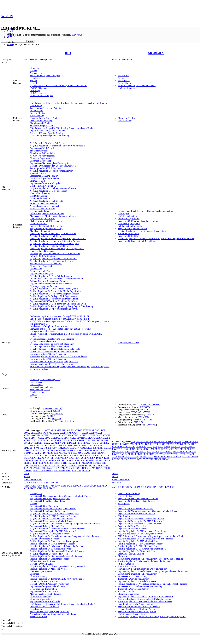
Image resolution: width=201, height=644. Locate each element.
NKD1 (143, 452)
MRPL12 (192, 449)
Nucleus (33, 70)
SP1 (86, 465)
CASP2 (56, 433)
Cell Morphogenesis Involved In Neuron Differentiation (55, 254)
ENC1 (81, 443)
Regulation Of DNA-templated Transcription (50, 163)
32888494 (53, 416)
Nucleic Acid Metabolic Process (44, 581)
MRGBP (184, 449)
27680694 (47, 408)
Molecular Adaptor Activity (42, 126)
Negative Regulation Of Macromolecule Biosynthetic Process (57, 529)
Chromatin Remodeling (40, 161)
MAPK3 (80, 450)
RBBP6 (28, 463)
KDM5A (84, 448)
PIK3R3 (94, 455)
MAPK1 (63, 450)
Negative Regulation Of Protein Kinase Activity (51, 171)
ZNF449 (166, 459)
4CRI (99, 486)
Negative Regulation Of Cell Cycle (46, 236)
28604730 (144, 410)
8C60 (172, 487)
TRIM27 (107, 468)
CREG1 (73, 440)
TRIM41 (144, 457)
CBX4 (99, 433)
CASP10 (48, 433)
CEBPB (106, 438)
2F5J (126, 487)
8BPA (167, 487)
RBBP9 (50, 463)
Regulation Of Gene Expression (44, 506)
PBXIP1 (155, 452)
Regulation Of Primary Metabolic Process (49, 526)
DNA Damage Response (129, 223)
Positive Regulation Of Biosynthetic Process (50, 559)
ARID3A (140, 442)
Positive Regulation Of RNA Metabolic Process (51, 549)
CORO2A (65, 440)
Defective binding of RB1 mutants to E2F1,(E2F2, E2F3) (56, 349)
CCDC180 (29, 435)
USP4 (63, 470)
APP (133, 442)
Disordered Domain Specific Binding (47, 133)
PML (27, 458)
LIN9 (49, 450)
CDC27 (107, 435)
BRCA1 (34, 433)
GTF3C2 (62, 445)
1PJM (63, 486)
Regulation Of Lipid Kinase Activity (46, 228)
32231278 (138, 422)
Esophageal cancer (38, 392)
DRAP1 (141, 444)
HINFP (167, 447)
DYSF (156, 444)
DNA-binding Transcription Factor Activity (137, 574)
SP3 (91, 465)
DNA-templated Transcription (43, 589)
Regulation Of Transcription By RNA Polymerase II (53, 166)
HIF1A (92, 445)
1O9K (57, 486)
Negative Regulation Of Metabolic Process (49, 554)
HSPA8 (36, 448)
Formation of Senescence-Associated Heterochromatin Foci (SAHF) (60, 329)
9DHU (52, 488)
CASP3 (63, 433)
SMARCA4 (35, 465)
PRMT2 (36, 460)
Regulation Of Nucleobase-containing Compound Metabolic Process (60, 496)
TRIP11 (36, 470)
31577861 (145, 412)
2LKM (137, 487)
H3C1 (161, 447)
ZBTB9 (133, 459)
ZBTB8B (125, 459)
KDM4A (75, 448)
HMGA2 (99, 445)
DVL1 (27, 443)
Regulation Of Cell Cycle (41, 274)
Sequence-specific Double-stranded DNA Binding (140, 586)
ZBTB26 (194, 457)
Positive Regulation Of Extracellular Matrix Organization (56, 291)
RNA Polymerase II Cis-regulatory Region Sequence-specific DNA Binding (152, 536)
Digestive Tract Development (43, 251)
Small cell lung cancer (40, 390)
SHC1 (105, 463)
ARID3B (78, 430)
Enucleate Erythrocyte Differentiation (47, 226)
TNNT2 (136, 457)
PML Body (35, 91)
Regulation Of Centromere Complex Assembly (51, 284)
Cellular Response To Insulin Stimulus (47, 213)
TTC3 (151, 457)
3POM (93, 486)
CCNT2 (99, 435)
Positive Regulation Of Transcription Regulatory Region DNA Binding (62, 306)
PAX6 (66, 455)
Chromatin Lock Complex (42, 96)
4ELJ (104, 486)
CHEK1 (43, 440)
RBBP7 (35, 463)
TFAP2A (63, 468)
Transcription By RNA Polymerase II (47, 168)
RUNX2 (87, 463)
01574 (27, 477)
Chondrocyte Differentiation (42, 153)
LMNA (55, 450)
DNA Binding (36, 106)
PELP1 (73, 455)
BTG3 (170, 442)
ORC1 (41, 455)
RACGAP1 (125, 454)
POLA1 (33, 458)
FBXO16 (186, 444)
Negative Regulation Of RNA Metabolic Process (52, 519)
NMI (149, 452)
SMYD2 (56, 465)
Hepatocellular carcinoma (41, 387)
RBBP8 (42, 463)
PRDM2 (97, 458)
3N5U (87, 486)
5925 (27, 473)
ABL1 (53, 430)
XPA (79, 470)
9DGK (33, 488)
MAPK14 (72, 450)
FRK (39, 445)
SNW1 (81, 465)
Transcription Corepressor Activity (45, 108)
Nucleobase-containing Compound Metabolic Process (54, 614)
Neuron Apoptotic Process (42, 271)
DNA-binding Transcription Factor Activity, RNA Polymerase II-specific (150, 559)
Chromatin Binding (126, 118)
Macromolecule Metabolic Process (45, 594)
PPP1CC (70, 458)
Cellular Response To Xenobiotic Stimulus (49, 281)
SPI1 (95, 465)
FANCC (94, 443)
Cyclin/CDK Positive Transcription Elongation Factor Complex (58, 85)
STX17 (27, 468)
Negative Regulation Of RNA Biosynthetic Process (53, 516)
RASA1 (85, 460)
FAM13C (170, 444)
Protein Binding (37, 111)
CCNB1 (54, 435)
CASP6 (70, 433)
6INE (156, 487)
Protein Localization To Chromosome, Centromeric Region (56, 279)
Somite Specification (127, 566)
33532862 (144, 417)
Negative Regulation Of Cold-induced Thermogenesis (54, 289)
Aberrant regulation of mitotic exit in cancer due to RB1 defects (58, 356)
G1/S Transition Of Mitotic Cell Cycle (47, 143)
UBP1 (164, 457)
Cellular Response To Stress (42, 561)
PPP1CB (62, 458)
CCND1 (68, 435)
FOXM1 (33, 445)
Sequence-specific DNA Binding (132, 576)
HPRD (10, 45)
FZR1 (45, 445)
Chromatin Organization (41, 158)
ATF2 (85, 430)
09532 (115, 477)
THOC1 (78, 468)
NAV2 (128, 452)
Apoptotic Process (38, 173)
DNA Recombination (127, 216)
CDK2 (41, 438)
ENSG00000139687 (33, 480)
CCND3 (84, 435)
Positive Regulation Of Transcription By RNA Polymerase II (57, 249)
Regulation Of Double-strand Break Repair (137, 241)
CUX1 (94, 440)
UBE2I (50, 470)
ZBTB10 (186, 457)
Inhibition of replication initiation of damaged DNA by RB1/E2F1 (59, 316)
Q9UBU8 (116, 483)
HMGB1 (28, 448)
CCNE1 (92, 435)
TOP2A (92, 468)
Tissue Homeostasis (39, 151)
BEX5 (164, 442)
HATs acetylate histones (128, 343)
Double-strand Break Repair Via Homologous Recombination (145, 211)
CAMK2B (186, 442)
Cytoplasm (35, 78)
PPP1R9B (88, 458)
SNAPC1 (64, 465)
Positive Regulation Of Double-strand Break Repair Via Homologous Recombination (156, 239)
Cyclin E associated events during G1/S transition (52, 339)
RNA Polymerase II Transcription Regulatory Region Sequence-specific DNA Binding (69, 103)
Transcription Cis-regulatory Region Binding (50, 611)
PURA (52, 460)
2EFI (121, 487)
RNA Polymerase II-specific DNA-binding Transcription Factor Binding (62, 128)
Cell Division (36, 269)
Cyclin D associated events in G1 (45, 341)
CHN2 (50, 440)
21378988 (145, 407)
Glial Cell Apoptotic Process (43, 218)
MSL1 (115, 452)
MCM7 (96, 450)
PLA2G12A (104, 455)
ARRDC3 (149, 442)
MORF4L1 (156, 53)
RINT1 (64, 463)
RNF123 (72, 463)
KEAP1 (100, 448)
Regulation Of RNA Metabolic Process (47, 511)
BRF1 (41, 433)
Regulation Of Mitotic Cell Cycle (45, 183)
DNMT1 (108, 440)
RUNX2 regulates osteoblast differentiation (49, 346)
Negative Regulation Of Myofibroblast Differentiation (54, 299)
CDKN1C (91, 438)
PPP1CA (54, 458)
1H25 (45, 486)
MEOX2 (155, 449)
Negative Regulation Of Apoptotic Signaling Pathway (54, 309)
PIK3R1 (86, 455)
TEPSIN (169, 454)
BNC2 (27, 433)
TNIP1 (121, 457)
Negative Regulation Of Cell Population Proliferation (54, 188)
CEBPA (99, 438)
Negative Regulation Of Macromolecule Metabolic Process (56, 546)
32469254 (145, 405)
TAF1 (44, 468)
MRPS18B (73, 453)
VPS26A (177, 457)
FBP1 (101, 443)
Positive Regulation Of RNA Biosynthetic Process (52, 544)
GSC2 (149, 447)
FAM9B (178, 444)
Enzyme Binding (37, 113)
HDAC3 (84, 445)
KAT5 (68, 448)
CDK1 (27, 438)
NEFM (35, 455)
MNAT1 (35, 453)
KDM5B (92, 448)
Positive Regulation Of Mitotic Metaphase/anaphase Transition (58, 239)
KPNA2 (191, 447)
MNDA (43, 453)
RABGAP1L (61, 460)
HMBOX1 (175, 447)
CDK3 (48, 438)
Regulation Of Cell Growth (42, 148)
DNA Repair (123, 213)
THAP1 (191, 454)
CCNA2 (46, 435)
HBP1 (69, 445)
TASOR (50, 468)
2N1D (143, 487)
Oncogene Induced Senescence (44, 331)
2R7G (81, 486)
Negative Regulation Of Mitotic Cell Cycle (49, 246)
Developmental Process (40, 211)
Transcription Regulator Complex (45, 75)
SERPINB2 (96, 463)
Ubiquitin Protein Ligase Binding (45, 118)
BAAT (91, 430)
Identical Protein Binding (41, 121)
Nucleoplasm (36, 73)
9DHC (39, 488)
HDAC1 (76, 445)
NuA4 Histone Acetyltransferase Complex (137, 85)
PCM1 (163, 452)
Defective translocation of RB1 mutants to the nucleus (54, 351)
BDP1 (104, 430)
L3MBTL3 (117, 449)
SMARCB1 (46, 465)
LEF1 (37, 450)
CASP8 (85, 433)
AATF (47, 430)
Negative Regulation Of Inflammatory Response (51, 261)
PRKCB (105, 458)
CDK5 (60, 438)
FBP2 (107, 443)
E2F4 (59, 443)
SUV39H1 (36, 468)
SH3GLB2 (154, 454)
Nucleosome (123, 75)
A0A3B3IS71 (44, 483)
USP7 (69, 470)
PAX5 (60, 455)
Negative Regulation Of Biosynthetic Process (50, 534)
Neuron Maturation (38, 223)
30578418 (146, 420)
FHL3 (194, 444)
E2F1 (42, 443)
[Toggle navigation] (2, 25)
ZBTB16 (86, 470)
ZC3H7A (141, 459)
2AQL (115, 487)
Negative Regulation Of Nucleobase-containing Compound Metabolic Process (65, 524)
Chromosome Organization (42, 266)
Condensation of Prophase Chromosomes (48, 326)
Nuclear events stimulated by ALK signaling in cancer (54, 361)
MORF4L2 (62, 453)
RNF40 (79, 463)
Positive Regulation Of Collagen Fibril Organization (53, 296)
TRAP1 (99, 468)
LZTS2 (139, 449)
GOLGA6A (141, 447)
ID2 (42, 448)
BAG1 (98, 430)
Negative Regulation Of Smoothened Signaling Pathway (55, 241)
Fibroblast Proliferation (128, 234)
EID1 (70, 443)
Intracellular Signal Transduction (45, 606)
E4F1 (64, 443)
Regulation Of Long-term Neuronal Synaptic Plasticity (142, 569)
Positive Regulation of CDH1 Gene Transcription (52, 364)
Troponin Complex (126, 591)
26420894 (57, 411)
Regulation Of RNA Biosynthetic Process (48, 501)
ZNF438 (158, 459)
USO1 (170, 457)
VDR (74, 470)
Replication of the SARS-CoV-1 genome (48, 354)
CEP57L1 (117, 444)
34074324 (58, 413)
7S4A (161, 487)
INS (46, 448)
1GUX (39, 486)
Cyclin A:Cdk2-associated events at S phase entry (52, 344)
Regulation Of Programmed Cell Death (47, 586)
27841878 (137, 420)
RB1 (68, 53)
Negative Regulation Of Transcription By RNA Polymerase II (57, 146)
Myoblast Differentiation (41, 231)
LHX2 (125, 449)
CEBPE (36, 440)
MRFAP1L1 (174, 449)
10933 (115, 473)
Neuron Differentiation (40, 198)
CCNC (61, 435)
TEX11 (176, 454)
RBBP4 (99, 460)
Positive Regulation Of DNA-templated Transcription (142, 231)
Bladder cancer (37, 397)
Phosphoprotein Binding (41, 123)
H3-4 (155, 447)
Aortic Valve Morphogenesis (43, 156)
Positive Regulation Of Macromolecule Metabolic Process (56, 556)
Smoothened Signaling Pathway (44, 176)
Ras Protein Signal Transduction (44, 178)
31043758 (57, 408)
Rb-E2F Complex (38, 93)
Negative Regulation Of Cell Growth (46, 201)
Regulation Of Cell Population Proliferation (49, 584)
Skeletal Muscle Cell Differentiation (46, 221)
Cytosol (33, 83)
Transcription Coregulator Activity (133, 579)
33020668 (155, 405)
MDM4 (28, 453)
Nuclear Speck (124, 83)
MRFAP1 (164, 449)
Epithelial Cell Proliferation (42, 256)
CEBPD (28, 440)
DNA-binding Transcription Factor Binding (49, 136)
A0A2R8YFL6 (31, 483)
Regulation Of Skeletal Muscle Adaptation (137, 611)
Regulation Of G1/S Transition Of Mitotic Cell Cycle (54, 301)
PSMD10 (44, 460)
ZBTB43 (116, 459)
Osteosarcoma (36, 385)
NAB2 (121, 452)
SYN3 (162, 454)
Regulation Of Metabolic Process (45, 539)
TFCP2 (183, 454)
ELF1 (75, 443)
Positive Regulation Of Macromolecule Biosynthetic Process (57, 551)
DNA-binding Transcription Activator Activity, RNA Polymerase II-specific (152, 616)
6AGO (150, 487)
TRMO (43, 470)
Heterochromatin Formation (42, 208)
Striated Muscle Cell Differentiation (46, 264)
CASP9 (92, 433)
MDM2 (103, 450)
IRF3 (50, 448)
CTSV (87, 440)
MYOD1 (88, 453)
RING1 (57, 463)
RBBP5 (106, 460)
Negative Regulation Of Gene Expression (48, 191)
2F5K (131, 487)
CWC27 (125, 444)
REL (146, 454)
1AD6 (27, 486)
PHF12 (169, 452)
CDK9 (73, 438)
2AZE (69, 486)
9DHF (46, 488)
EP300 (87, 443)
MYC (80, 453)
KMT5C (108, 448)
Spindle (33, 80)
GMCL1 (122, 447)
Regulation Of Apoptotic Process (132, 228)
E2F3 (53, 443)
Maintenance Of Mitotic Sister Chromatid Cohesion (53, 216)
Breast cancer (36, 382)
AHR (59, 430)
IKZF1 (184, 447)
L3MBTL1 (29, 450)
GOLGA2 (131, 447)
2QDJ (75, 486)
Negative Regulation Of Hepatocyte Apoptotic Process (54, 294)
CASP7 (78, 433)
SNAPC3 (73, 465)
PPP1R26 (79, 458)
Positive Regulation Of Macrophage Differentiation (53, 234)
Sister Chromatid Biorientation (44, 203)
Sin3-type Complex (126, 88)
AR (72, 430)
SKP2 (27, 465)
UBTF (57, 470)
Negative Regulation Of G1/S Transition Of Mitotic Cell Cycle (58, 304)
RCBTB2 (139, 454)
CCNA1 (38, 435)
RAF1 (78, 460)
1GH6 (33, 486)
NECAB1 (135, 452)
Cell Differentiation (39, 196)
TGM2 (71, 468)
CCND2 (76, 435)
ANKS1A (66, 430)
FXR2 (115, 447)
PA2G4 (48, 455)
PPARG (40, 458)
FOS (26, 445)
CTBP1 (81, 440)
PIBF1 (176, 452)
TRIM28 (28, 470)
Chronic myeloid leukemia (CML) (45, 380)
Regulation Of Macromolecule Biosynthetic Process (53, 509)
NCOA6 (102, 453)
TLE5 (115, 457)
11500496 (77, 35)
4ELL (27, 488)
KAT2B (61, 448)
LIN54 (43, 450)
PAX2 (55, 455)
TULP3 (157, 457)
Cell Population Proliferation (43, 186)
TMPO (85, 468)
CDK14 (34, 438)
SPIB (100, 465)
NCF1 (95, 453)
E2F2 (48, 443)
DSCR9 (149, 444)
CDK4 (54, 438)
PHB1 (79, 455)
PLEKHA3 (191, 452)
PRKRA (28, 460)
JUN (55, 448)
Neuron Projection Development (44, 206)
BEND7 (157, 442)
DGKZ (100, 440)
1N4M (51, 486)
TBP (57, 468)
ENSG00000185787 (121, 480)
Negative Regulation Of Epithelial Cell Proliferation (53, 259)
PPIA (47, 458)
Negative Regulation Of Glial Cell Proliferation (51, 276)
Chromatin (35, 68)
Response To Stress (38, 616)
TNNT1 (128, 457)
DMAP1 (133, 444)
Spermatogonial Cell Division (131, 554)
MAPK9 (88, 450)
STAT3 (106, 465)
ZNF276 (149, 459)
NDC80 (28, 455)
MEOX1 (147, 449)
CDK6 (67, 438)
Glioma (33, 395)
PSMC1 (116, 454)
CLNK (57, 440)
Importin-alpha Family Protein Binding (47, 131)
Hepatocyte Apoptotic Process (43, 286)
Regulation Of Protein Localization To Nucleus (139, 606)
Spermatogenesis (37, 181)
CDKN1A (81, 438)
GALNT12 (53, 445)
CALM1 (177, 442)
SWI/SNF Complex (39, 88)
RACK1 (71, 460)
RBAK (92, 460)
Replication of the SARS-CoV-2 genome (48, 359)
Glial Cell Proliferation (40, 193)
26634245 (69, 421)
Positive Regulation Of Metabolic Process (49, 569)
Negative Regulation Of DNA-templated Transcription (54, 244)
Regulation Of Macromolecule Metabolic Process (52, 521)
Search (10, 31)
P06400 (54, 483)
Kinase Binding (37, 116)
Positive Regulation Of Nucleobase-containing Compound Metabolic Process (64, 536)
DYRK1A (35, 443)
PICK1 (182, 452)
